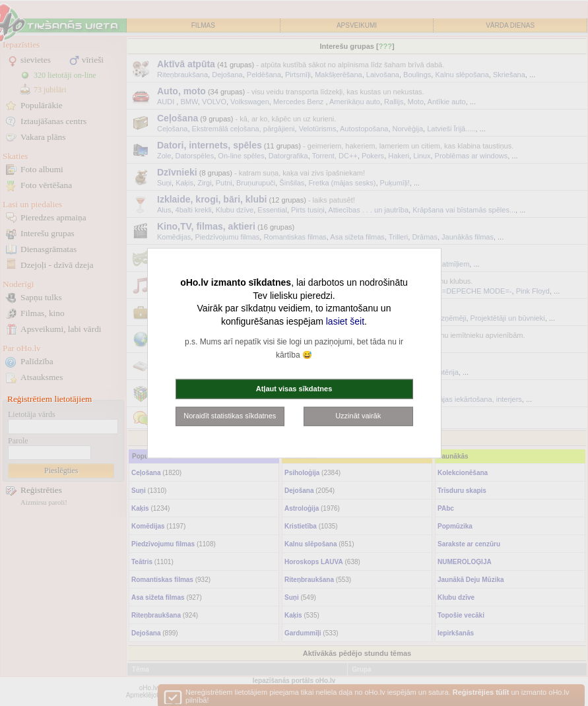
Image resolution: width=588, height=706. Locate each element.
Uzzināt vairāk (358, 416)
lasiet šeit (345, 321)
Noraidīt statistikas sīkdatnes (230, 416)
